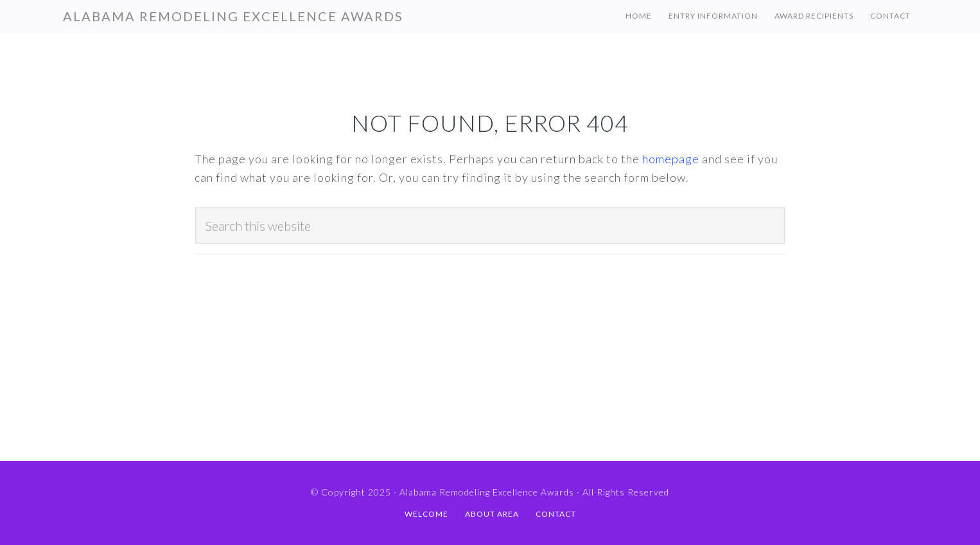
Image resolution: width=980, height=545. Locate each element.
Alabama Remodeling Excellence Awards (233, 16)
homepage (671, 159)
